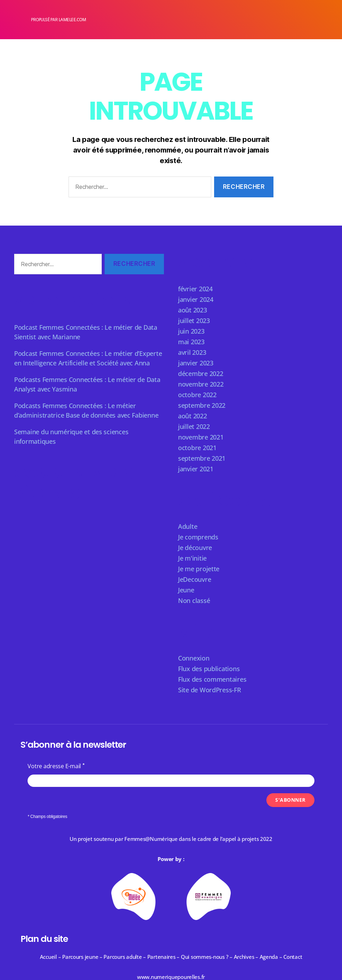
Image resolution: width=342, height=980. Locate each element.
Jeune (186, 590)
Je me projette (199, 569)
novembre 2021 (201, 437)
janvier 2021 (196, 469)
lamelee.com (72, 20)
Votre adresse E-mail (54, 766)
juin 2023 (191, 331)
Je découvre (195, 548)
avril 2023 (192, 352)
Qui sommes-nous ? (205, 957)
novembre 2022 (201, 384)
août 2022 (193, 416)
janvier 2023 (196, 363)
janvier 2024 (196, 299)
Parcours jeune (80, 957)
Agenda (269, 957)
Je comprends (198, 537)
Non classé (194, 600)
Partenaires (161, 957)
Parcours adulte (123, 957)
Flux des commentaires (212, 679)
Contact (293, 957)
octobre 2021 (197, 448)
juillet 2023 (194, 321)
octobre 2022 (197, 395)
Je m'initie (192, 558)
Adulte (188, 526)
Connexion (194, 658)
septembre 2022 (202, 405)
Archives (245, 957)
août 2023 (193, 310)
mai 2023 (191, 342)
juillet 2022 (194, 426)
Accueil (48, 957)
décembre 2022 (201, 374)
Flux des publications (209, 669)
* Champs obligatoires (47, 817)
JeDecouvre (194, 579)
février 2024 (195, 289)
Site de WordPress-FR (210, 690)
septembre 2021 (202, 458)
